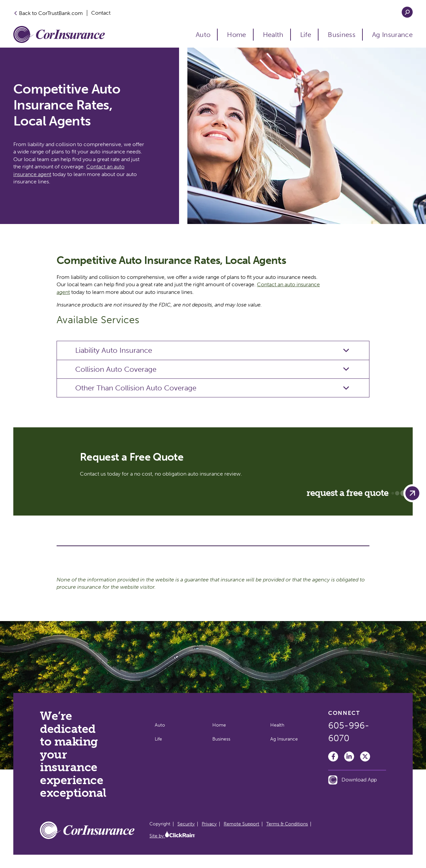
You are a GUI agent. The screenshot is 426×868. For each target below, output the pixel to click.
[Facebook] (333, 757)
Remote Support (241, 824)
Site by (172, 836)
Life (306, 35)
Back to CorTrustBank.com (48, 13)
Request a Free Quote (364, 493)
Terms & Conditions (287, 824)
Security (186, 824)
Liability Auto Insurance (114, 350)
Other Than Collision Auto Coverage (136, 388)
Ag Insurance (392, 35)
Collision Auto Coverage (116, 369)
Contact (101, 13)
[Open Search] (407, 12)
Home (236, 35)
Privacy (209, 824)
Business (342, 35)
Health (273, 35)
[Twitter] (365, 757)
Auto (203, 35)
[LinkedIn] (349, 757)
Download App (352, 780)
